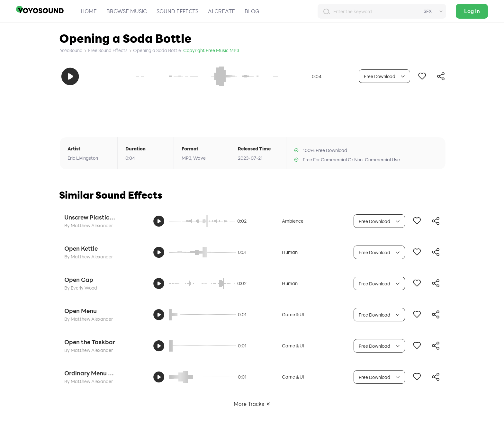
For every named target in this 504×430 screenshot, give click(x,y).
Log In (472, 11)
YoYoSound (71, 50)
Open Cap (79, 280)
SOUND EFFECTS (177, 11)
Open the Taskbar (90, 342)
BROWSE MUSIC (127, 11)
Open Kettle (81, 248)
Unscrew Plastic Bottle (90, 217)
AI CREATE (221, 11)
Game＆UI (293, 314)
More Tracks (252, 404)
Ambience (293, 221)
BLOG (252, 11)
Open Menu (81, 311)
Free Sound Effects (108, 50)
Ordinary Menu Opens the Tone (90, 373)
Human (290, 252)
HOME (89, 11)
